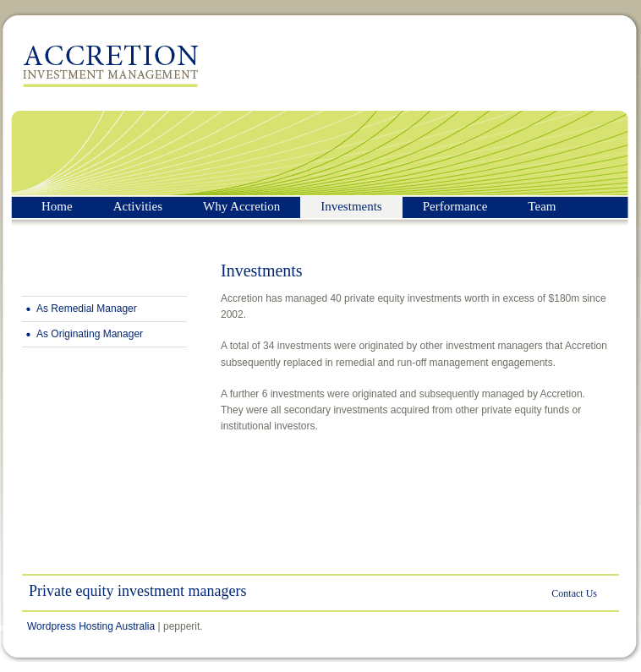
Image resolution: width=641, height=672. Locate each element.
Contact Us (574, 593)
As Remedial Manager (87, 309)
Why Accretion (241, 206)
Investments (351, 206)
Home (57, 206)
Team (542, 206)
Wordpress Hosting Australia (91, 626)
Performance (455, 206)
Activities (138, 206)
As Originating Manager (90, 334)
